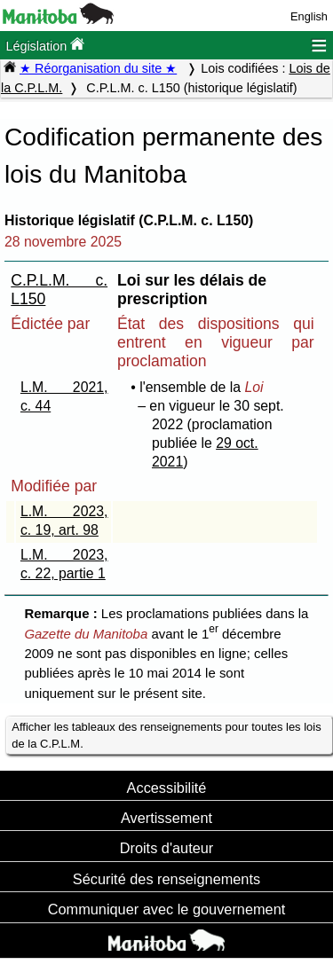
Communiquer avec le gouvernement (166, 909)
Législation (45, 45)
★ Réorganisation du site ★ (98, 68)
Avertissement (166, 818)
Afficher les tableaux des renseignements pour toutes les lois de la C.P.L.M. (166, 735)
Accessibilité (167, 788)
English (309, 16)
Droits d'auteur (167, 848)
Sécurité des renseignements (166, 879)
